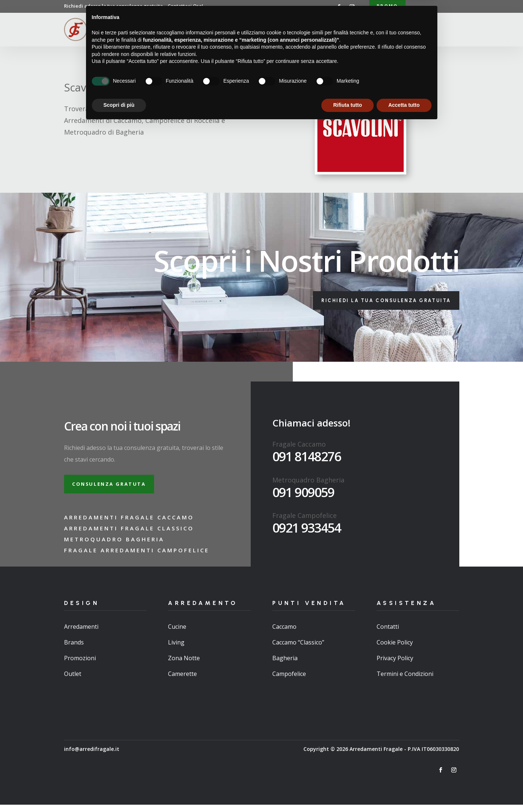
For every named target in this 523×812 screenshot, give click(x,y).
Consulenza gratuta (115, 490)
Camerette (182, 681)
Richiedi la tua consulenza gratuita (377, 303)
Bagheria (285, 665)
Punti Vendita (296, 31)
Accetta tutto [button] (404, 792)
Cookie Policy (395, 650)
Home (181, 31)
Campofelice (289, 681)
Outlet (73, 681)
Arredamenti (250, 31)
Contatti (370, 31)
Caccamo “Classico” (298, 650)
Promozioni (80, 665)
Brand (340, 31)
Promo (387, 7)
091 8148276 (307, 461)
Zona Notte (184, 665)
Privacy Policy (395, 665)
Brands (74, 650)
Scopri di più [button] (119, 792)
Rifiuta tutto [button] (348, 792)
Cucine (177, 634)
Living (176, 650)
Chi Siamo (210, 31)
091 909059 (303, 497)
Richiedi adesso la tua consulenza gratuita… (134, 6)
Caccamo (284, 634)
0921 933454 (307, 532)
